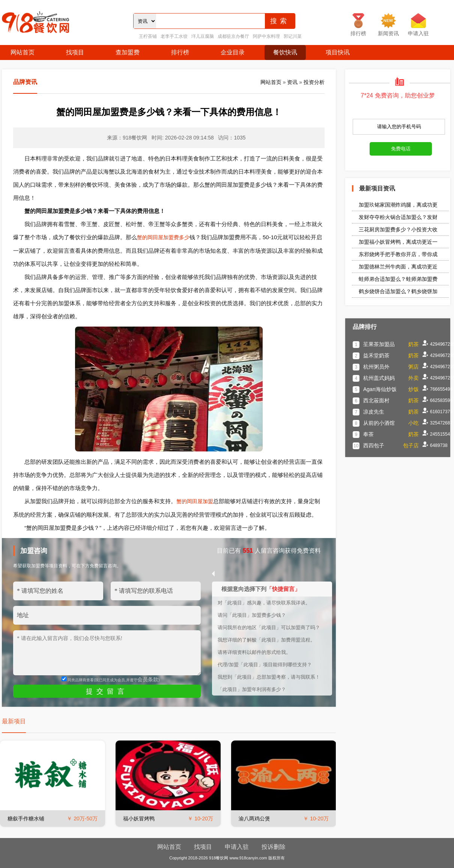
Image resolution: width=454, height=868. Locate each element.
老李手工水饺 (174, 36)
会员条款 (148, 679)
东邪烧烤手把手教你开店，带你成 (398, 254)
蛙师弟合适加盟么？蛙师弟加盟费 (398, 279)
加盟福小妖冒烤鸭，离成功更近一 (398, 242)
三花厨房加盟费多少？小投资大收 (398, 229)
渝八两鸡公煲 (254, 819)
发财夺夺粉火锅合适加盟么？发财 (398, 217)
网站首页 (23, 52)
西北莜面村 (376, 400)
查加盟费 (128, 52)
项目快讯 (338, 52)
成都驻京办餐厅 (233, 36)
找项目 (75, 52)
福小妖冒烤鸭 (139, 819)
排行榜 (180, 52)
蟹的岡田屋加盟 (195, 501)
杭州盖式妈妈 (379, 378)
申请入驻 (237, 847)
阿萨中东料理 (266, 36)
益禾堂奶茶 (376, 355)
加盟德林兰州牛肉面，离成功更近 (398, 267)
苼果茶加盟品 (379, 344)
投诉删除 (274, 847)
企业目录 (233, 52)
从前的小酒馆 (379, 423)
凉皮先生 (374, 412)
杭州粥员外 (376, 367)
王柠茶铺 (148, 36)
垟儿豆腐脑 (203, 36)
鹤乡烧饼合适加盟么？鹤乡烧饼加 (398, 291)
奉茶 (368, 434)
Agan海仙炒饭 (380, 389)
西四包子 (374, 445)
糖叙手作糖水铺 (26, 819)
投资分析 (314, 82)
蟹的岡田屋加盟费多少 (163, 237)
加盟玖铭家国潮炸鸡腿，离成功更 (398, 205)
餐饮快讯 (285, 52)
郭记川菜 (293, 36)
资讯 (292, 82)
